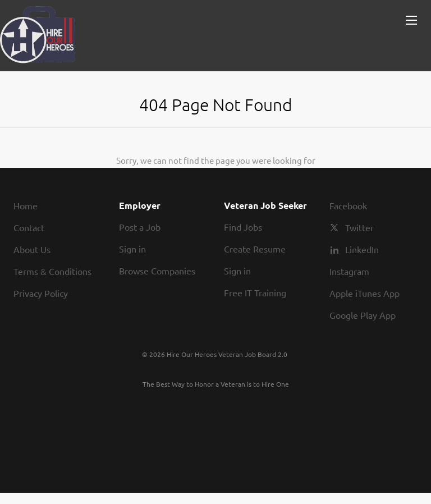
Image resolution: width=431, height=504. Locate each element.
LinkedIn (362, 249)
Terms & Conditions (52, 271)
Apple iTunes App (364, 293)
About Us (32, 249)
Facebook (348, 205)
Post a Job (140, 227)
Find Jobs (243, 227)
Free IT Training (255, 292)
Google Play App (363, 315)
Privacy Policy (41, 293)
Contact (29, 227)
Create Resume (255, 249)
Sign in (132, 249)
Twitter (359, 227)
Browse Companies (157, 271)
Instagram (349, 271)
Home (26, 205)
